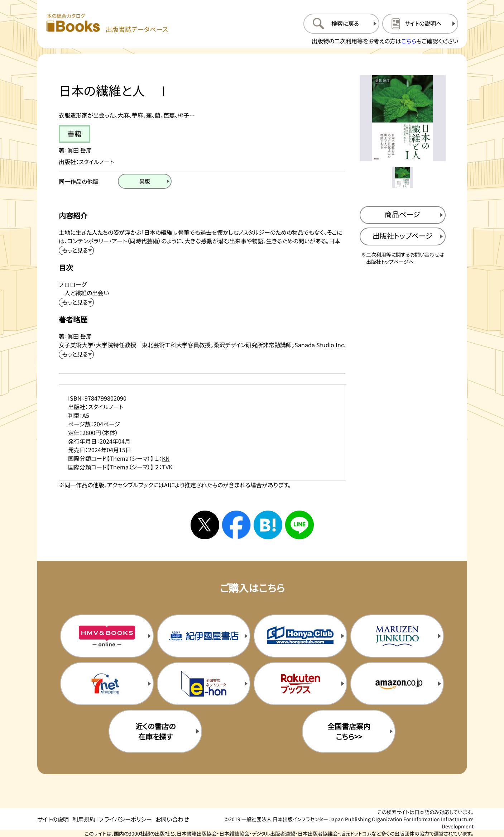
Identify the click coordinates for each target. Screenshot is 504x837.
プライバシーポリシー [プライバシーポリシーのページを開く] (125, 819)
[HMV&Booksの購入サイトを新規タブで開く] (107, 636)
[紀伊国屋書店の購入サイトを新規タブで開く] (203, 636)
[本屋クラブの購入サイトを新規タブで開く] (300, 636)
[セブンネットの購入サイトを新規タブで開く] (107, 684)
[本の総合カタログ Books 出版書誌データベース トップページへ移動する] (107, 23)
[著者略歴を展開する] (76, 354)
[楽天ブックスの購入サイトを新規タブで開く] (300, 684)
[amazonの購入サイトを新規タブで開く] (397, 684)
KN (166, 458)
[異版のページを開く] (145, 181)
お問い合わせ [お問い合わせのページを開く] (172, 819)
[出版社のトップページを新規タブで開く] (403, 236)
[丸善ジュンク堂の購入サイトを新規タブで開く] (397, 636)
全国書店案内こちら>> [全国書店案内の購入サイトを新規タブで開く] (349, 731)
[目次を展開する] (76, 302)
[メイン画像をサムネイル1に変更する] (403, 177)
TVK (167, 467)
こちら (409, 41)
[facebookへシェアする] (236, 525)
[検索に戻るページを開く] (341, 24)
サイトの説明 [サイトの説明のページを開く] (53, 819)
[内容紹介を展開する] (76, 250)
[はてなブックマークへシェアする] (268, 525)
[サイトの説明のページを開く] (420, 24)
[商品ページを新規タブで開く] (403, 215)
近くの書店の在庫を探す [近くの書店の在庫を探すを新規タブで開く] (155, 731)
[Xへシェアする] (205, 525)
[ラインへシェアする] (299, 525)
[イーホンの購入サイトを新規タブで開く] (203, 684)
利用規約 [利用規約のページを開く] (84, 819)
